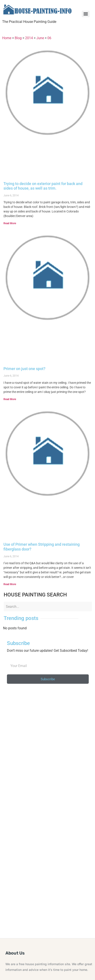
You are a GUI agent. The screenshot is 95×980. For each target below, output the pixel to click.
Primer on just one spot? (24, 369)
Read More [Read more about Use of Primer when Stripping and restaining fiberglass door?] (10, 584)
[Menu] (86, 14)
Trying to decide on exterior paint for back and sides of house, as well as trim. (43, 186)
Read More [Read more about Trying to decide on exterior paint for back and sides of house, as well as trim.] (10, 223)
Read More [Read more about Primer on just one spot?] (10, 399)
